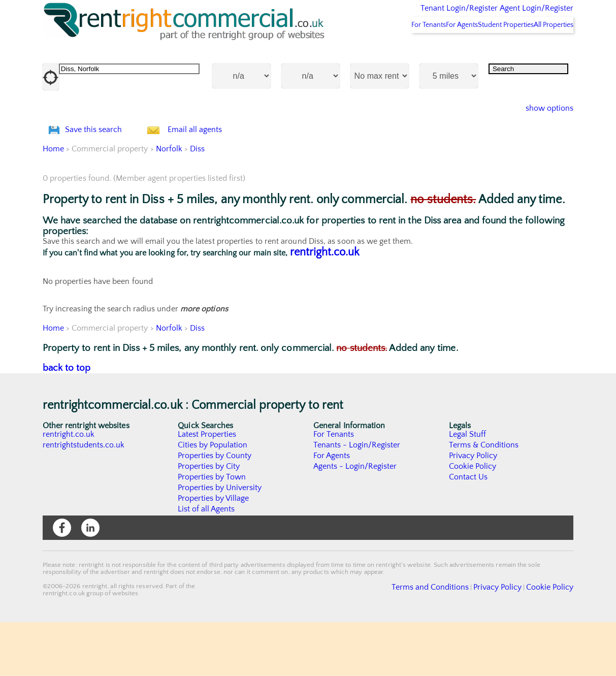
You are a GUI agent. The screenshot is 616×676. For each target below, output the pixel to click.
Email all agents (215, 170)
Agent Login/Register (522, 15)
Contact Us (468, 531)
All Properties (546, 51)
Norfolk (169, 203)
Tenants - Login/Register (357, 499)
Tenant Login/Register (412, 15)
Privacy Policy (473, 509)
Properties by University (220, 541)
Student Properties (485, 51)
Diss (198, 203)
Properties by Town (212, 531)
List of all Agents (206, 563)
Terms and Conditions (454, 640)
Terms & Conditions (484, 499)
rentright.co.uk (325, 306)
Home (53, 203)
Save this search (104, 170)
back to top (67, 422)
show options (542, 135)
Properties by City (209, 520)
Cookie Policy (473, 520)
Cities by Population (213, 499)
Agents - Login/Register (355, 520)
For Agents (428, 51)
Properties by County (215, 509)
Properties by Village (214, 552)
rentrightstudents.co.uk (84, 499)
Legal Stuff (468, 488)
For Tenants (381, 51)
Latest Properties (207, 488)
